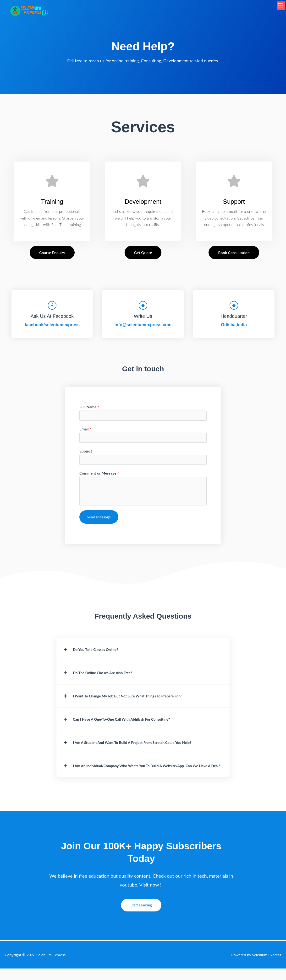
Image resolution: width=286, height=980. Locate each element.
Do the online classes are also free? (109, 677)
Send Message (99, 521)
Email (85, 432)
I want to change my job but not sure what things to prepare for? (138, 701)
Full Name (89, 409)
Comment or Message (99, 477)
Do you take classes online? (100, 654)
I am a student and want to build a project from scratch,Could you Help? (144, 748)
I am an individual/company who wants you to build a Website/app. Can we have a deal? (140, 774)
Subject (86, 454)
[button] (277, 11)
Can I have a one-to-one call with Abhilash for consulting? (131, 725)
